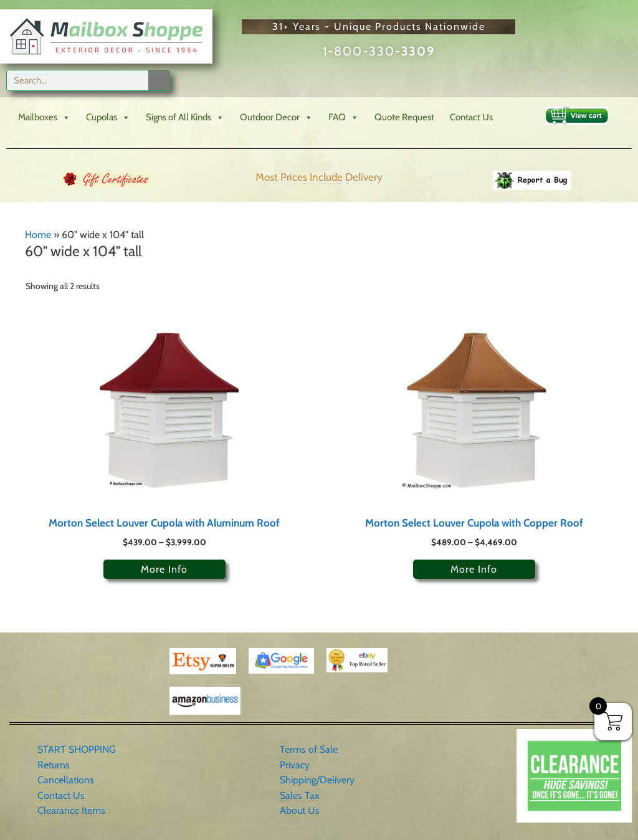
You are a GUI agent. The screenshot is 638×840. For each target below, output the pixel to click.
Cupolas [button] (108, 117)
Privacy (295, 765)
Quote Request (404, 117)
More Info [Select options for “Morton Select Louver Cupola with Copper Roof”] (474, 569)
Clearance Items (71, 810)
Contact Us (471, 117)
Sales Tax (300, 795)
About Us (300, 810)
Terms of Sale (309, 749)
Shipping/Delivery (317, 780)
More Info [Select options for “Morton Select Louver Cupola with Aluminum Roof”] (164, 569)
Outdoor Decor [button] (276, 117)
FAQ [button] (344, 117)
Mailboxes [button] (44, 117)
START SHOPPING (77, 749)
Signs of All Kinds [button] (185, 117)
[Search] (159, 80)
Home (38, 235)
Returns (54, 765)
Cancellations (66, 780)
